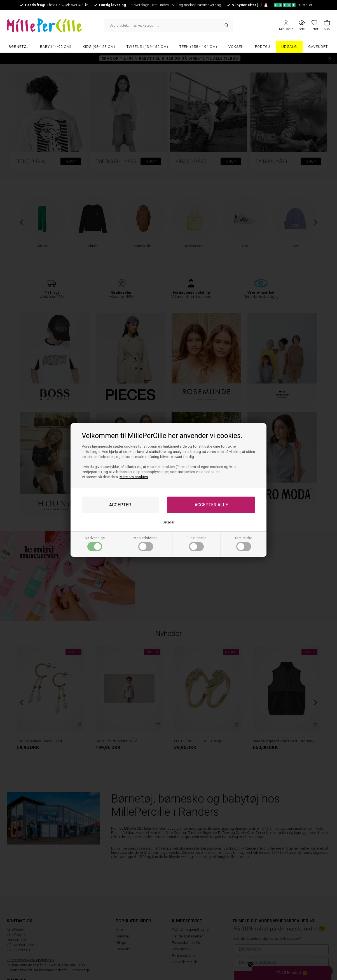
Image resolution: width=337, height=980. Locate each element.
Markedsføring (146, 543)
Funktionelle (196, 543)
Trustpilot (293, 5)
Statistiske (244, 543)
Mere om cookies (134, 477)
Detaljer (168, 522)
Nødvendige (95, 543)
